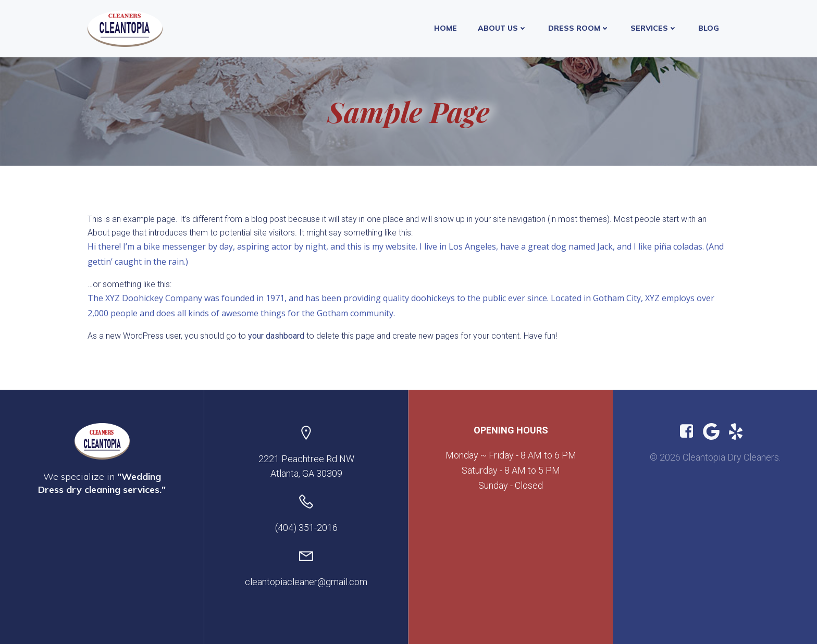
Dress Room (579, 28)
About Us (503, 28)
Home (445, 28)
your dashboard (276, 336)
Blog (709, 28)
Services (654, 28)
